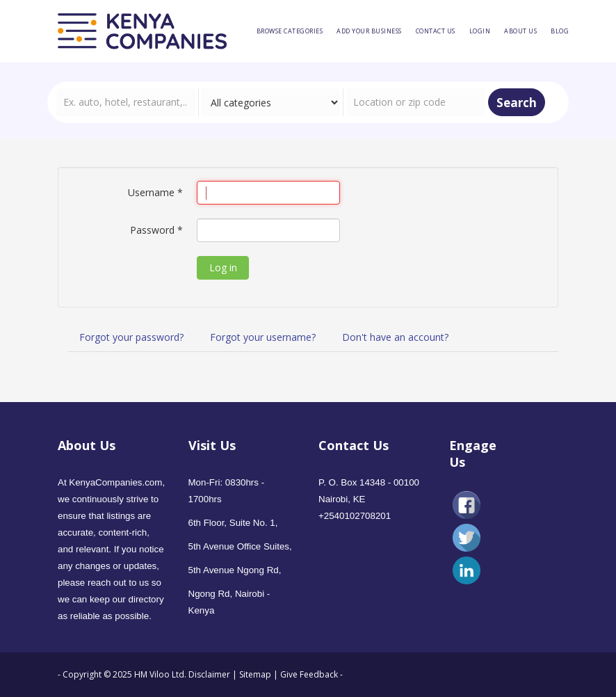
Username (155, 192)
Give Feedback (309, 674)
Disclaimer (210, 674)
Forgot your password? (131, 337)
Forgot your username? (263, 337)
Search (517, 103)
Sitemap (255, 674)
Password (156, 230)
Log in (223, 267)
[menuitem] (290, 31)
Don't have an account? (395, 337)
